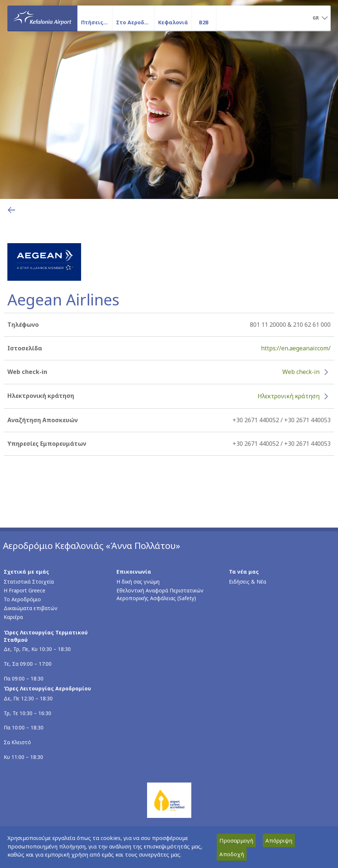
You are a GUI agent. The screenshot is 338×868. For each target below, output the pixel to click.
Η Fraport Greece (25, 590)
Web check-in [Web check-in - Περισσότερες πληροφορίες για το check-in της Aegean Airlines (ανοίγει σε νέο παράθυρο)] (301, 372)
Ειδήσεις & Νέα (248, 582)
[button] (320, 18)
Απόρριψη (279, 840)
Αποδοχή (232, 854)
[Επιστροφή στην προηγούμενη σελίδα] (11, 210)
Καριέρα (13, 617)
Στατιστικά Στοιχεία (29, 582)
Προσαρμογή (236, 840)
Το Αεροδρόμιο (22, 599)
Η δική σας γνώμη (138, 582)
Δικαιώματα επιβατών (31, 608)
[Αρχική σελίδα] (42, 18)
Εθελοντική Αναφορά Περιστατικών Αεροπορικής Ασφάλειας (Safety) (160, 594)
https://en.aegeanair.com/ (296, 348)
